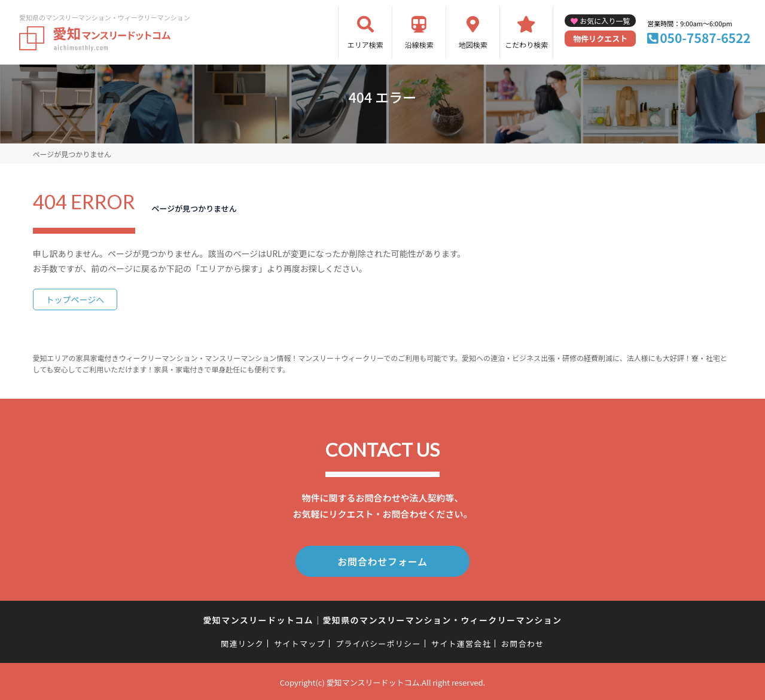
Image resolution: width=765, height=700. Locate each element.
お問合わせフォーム (383, 560)
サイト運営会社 (461, 641)
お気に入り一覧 (605, 21)
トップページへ (75, 299)
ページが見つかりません (72, 154)
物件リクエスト (600, 39)
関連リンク (242, 641)
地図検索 (473, 45)
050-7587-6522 (705, 38)
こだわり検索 (526, 45)
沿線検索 (419, 45)
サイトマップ (300, 641)
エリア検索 (365, 45)
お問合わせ (523, 641)
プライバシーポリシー (378, 641)
